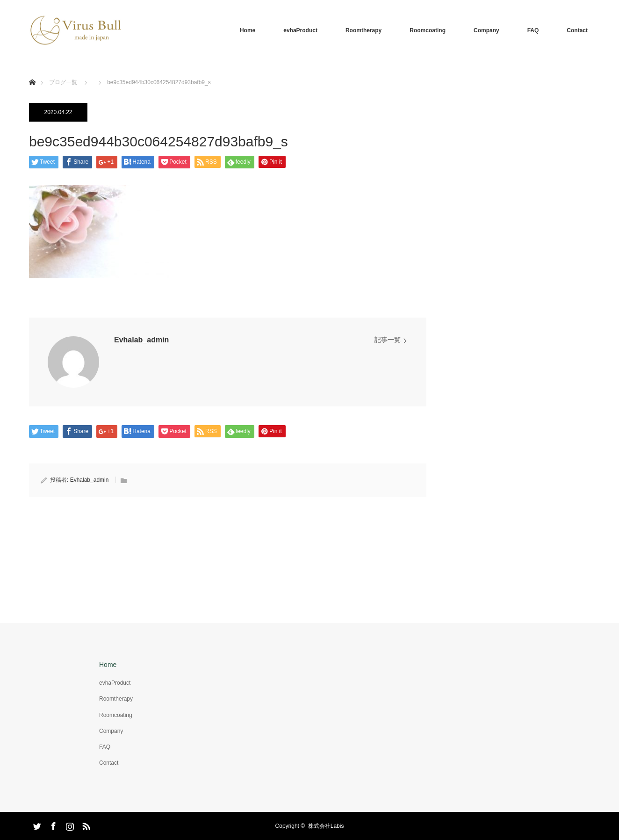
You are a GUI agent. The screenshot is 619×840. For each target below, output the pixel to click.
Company (486, 30)
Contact (577, 30)
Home (248, 30)
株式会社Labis (326, 826)
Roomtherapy (363, 30)
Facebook (52, 825)
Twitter (36, 825)
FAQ (533, 30)
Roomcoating (428, 30)
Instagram (69, 825)
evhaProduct (300, 30)
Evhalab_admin (141, 340)
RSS (85, 825)
